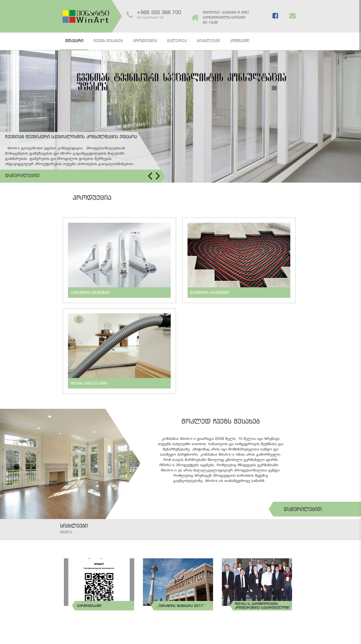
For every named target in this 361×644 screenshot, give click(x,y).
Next (158, 176)
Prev (150, 176)
